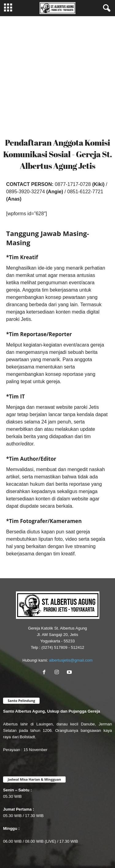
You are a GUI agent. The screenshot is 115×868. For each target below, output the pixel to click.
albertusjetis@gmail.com (71, 660)
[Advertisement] (57, 76)
